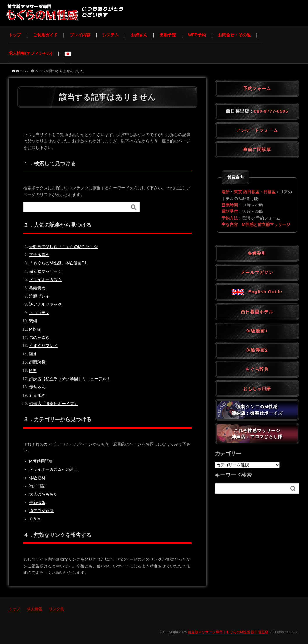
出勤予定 (168, 35)
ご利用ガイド (45, 35)
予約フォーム (257, 88)
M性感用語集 (41, 461)
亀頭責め (37, 288)
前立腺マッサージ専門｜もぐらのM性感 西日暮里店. (229, 632)
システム (111, 35)
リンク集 (56, 609)
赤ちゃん (37, 387)
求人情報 (35, 609)
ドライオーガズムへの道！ (54, 469)
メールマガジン (257, 272)
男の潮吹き (39, 337)
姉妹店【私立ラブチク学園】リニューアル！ (70, 379)
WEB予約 (197, 35)
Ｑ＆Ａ (35, 519)
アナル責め (39, 255)
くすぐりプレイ (43, 346)
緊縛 (33, 321)
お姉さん (139, 35)
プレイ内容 (80, 35)
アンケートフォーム (257, 130)
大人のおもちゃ (43, 494)
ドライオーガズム (45, 279)
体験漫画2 (257, 350)
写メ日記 (37, 486)
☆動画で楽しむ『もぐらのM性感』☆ (63, 247)
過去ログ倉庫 (41, 511)
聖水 (33, 354)
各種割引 (257, 253)
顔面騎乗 (37, 362)
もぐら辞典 (257, 369)
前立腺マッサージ (45, 271)
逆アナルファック (45, 304)
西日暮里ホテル (257, 312)
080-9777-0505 (271, 111)
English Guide (257, 292)
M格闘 (35, 329)
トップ (15, 35)
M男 (33, 371)
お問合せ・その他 (234, 35)
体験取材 (37, 478)
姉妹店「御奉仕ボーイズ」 (54, 404)
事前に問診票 (257, 149)
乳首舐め (37, 395)
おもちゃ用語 (257, 389)
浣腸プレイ (39, 296)
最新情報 (37, 503)
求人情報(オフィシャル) (30, 53)
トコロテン (39, 313)
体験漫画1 (257, 331)
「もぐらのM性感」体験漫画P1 (58, 263)
